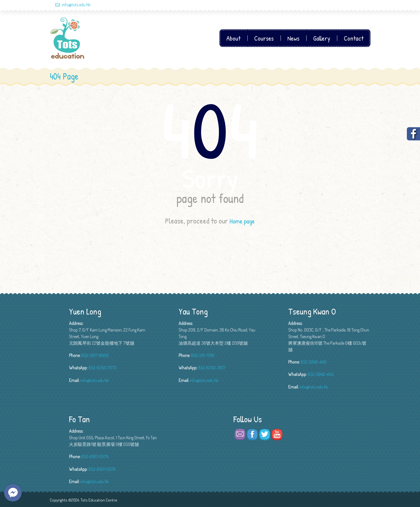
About (233, 38)
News (293, 38)
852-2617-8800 (95, 355)
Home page (242, 221)
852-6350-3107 (212, 368)
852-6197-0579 (95, 457)
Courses (264, 38)
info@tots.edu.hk (70, 5)
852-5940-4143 (314, 362)
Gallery (322, 38)
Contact (354, 38)
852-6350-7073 (102, 368)
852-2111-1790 (203, 355)
